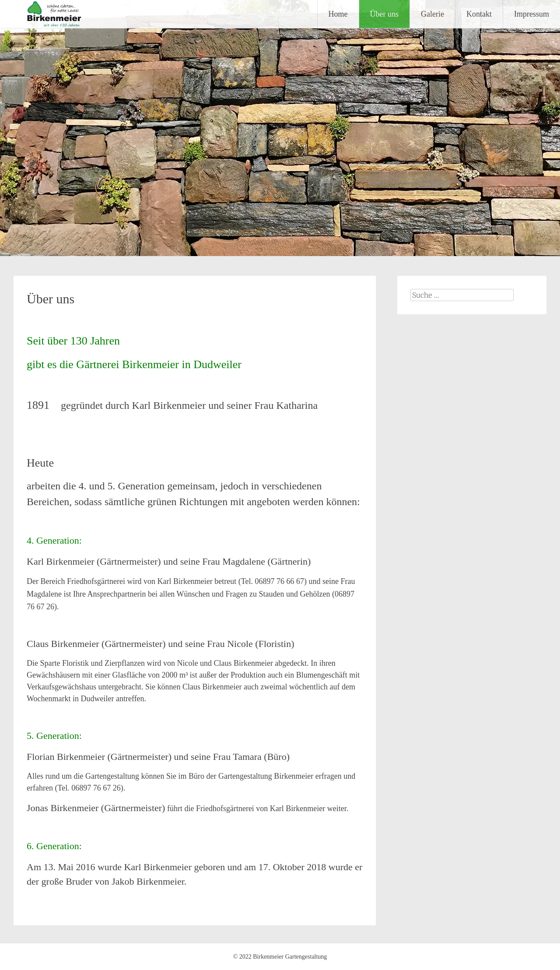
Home (338, 14)
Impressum (532, 14)
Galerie (432, 14)
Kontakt (479, 14)
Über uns (385, 14)
